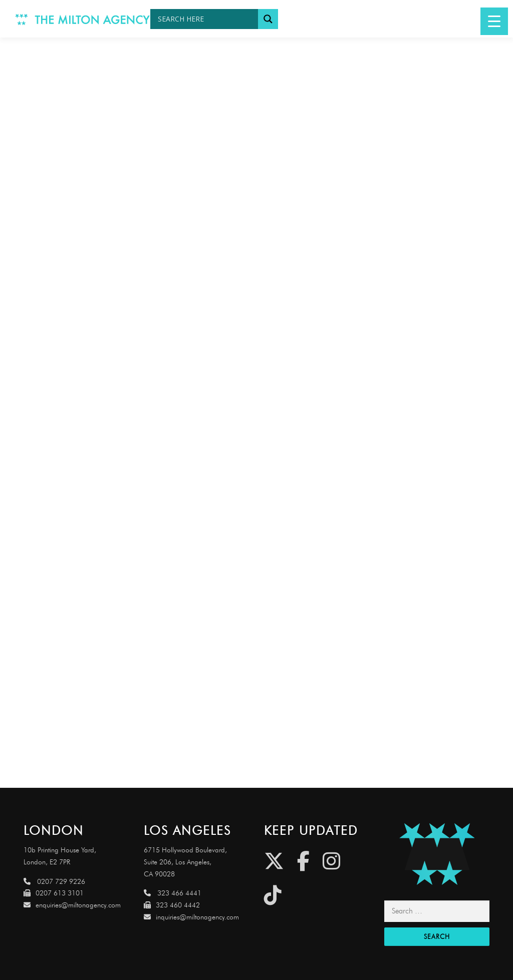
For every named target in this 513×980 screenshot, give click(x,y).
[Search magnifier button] (268, 19)
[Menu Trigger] (494, 21)
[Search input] (207, 19)
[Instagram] (331, 861)
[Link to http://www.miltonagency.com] (83, 19)
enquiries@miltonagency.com (72, 905)
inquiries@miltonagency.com (191, 917)
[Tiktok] (273, 895)
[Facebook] (303, 861)
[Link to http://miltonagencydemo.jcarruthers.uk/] (437, 854)
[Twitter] (274, 861)
